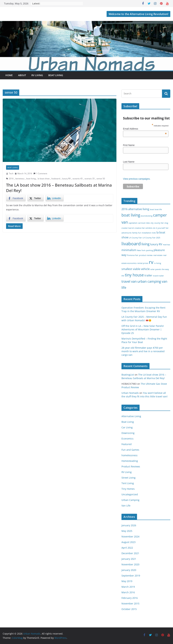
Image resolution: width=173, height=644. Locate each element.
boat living (31, 179)
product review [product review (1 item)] (146, 255)
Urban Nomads (130, 393)
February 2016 (130, 598)
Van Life (126, 506)
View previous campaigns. (137, 179)
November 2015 (130, 603)
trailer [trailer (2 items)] (148, 275)
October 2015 (129, 609)
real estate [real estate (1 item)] (158, 255)
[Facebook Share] (16, 198)
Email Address (145, 129)
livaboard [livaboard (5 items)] (131, 244)
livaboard (56, 179)
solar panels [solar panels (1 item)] (156, 269)
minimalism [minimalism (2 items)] (129, 250)
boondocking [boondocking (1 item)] (147, 216)
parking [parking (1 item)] (150, 250)
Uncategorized (130, 494)
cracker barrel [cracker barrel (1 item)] (128, 228)
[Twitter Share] (35, 198)
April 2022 (127, 548)
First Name (129, 145)
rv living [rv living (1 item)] (157, 263)
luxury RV (66, 179)
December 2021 (130, 553)
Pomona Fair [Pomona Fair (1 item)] (133, 255)
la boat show (44, 179)
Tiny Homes (128, 489)
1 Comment (40, 173)
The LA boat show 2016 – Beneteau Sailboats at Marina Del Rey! (59, 188)
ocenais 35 (90, 179)
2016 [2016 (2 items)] (125, 209)
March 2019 (128, 587)
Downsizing (128, 433)
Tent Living (128, 483)
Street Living (128, 478)
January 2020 (129, 570)
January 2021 (129, 559)
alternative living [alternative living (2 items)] (139, 209)
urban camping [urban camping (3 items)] (149, 281)
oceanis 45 (78, 179)
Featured (127, 444)
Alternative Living (131, 416)
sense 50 (101, 179)
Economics (127, 439)
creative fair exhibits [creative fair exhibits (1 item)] (143, 228)
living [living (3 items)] (145, 244)
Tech (11, 173)
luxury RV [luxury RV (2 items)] (156, 244)
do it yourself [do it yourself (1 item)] (159, 228)
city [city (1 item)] (152, 223)
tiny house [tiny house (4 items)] (134, 275)
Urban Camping (130, 500)
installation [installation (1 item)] (147, 233)
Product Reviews (131, 466)
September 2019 (131, 576)
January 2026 (129, 525)
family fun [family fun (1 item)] (137, 233)
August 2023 (128, 542)
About (22, 75)
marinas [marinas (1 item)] (166, 245)
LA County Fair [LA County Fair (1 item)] (135, 238)
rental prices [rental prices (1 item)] (143, 263)
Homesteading (130, 461)
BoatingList (128, 375)
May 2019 (127, 581)
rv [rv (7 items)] (151, 262)
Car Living (127, 427)
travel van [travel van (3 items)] (129, 281)
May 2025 (127, 531)
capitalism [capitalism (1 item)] (133, 223)
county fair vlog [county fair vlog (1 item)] (161, 223)
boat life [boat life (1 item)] (158, 209)
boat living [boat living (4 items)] (131, 215)
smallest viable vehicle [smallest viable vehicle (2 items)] (136, 269)
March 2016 (128, 592)
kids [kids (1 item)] (154, 233)
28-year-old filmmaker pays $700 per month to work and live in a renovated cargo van (143, 351)
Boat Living (56, 75)
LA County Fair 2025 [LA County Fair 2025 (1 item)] (151, 238)
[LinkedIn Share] (55, 198)
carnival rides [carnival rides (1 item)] (144, 223)
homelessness (129, 455)
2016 (11, 179)
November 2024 (130, 536)
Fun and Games (130, 450)
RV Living (37, 75)
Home (9, 75)
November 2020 (130, 564)
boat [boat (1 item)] (152, 209)
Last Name (129, 162)
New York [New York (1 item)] (141, 250)
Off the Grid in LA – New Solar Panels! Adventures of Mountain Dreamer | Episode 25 (143, 329)
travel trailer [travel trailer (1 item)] (158, 276)
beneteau (20, 179)
